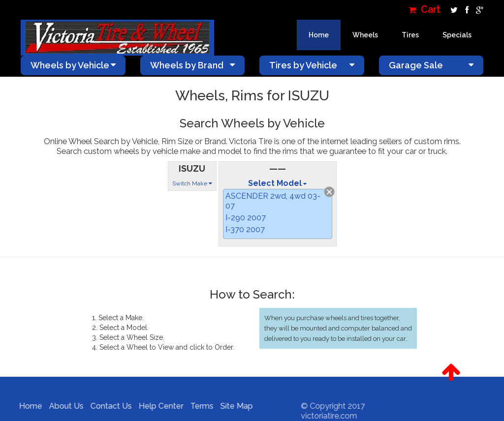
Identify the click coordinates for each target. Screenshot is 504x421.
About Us (63, 406)
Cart (425, 10)
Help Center (158, 406)
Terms (199, 406)
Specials (457, 35)
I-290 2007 (246, 218)
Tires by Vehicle (312, 65)
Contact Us (108, 406)
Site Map (233, 406)
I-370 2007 (245, 229)
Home (319, 35)
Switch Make (192, 183)
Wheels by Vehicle (73, 65)
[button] (451, 372)
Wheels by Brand (193, 65)
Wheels (365, 35)
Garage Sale (431, 65)
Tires (410, 35)
